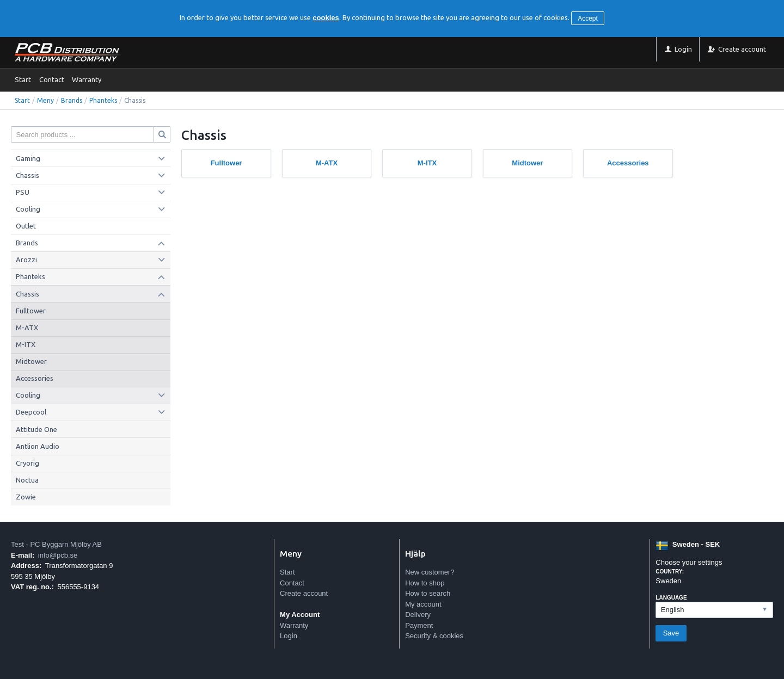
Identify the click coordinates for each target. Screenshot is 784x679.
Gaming (28, 158)
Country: (670, 572)
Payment (419, 625)
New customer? (430, 572)
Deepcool (31, 412)
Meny (45, 100)
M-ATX (27, 328)
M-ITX (26, 344)
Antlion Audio (38, 446)
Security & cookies (434, 636)
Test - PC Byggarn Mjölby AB (56, 544)
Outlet (26, 226)
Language (671, 598)
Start (23, 79)
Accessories (35, 378)
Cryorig (27, 463)
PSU (23, 192)
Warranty (87, 79)
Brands (72, 100)
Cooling (28, 209)
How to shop (425, 583)
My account (423, 604)
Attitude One (36, 429)
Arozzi (26, 260)
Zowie (26, 497)
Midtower (31, 361)
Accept (588, 18)
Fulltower (31, 311)
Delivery (418, 615)
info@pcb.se (58, 555)
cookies (326, 18)
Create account (304, 593)
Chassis (27, 175)
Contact (52, 79)
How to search (428, 593)
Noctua (27, 480)
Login (289, 636)
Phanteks (103, 100)
